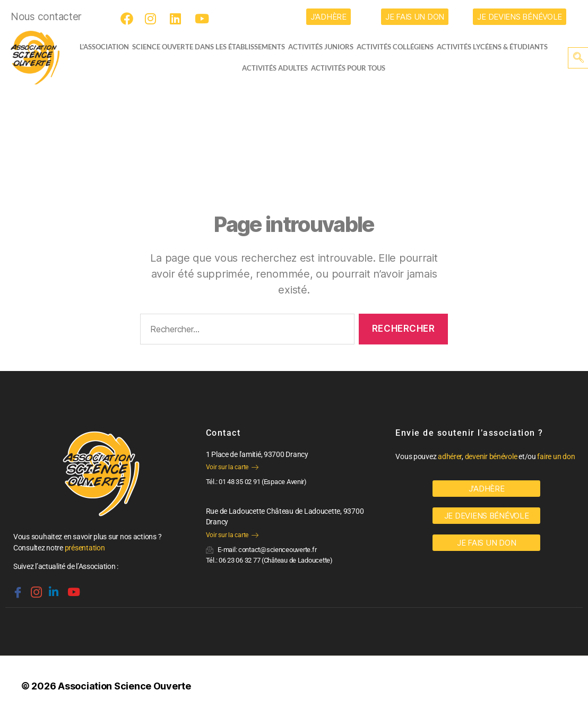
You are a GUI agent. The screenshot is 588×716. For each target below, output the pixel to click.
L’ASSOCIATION (100, 47)
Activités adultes (275, 68)
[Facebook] (128, 19)
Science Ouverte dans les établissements (213, 47)
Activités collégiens (399, 47)
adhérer (450, 456)
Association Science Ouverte (124, 686)
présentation (85, 548)
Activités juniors (325, 47)
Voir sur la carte (232, 467)
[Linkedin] (53, 588)
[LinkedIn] (178, 19)
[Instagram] (153, 19)
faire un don (556, 456)
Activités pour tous (348, 68)
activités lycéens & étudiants (496, 47)
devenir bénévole (491, 456)
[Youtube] (203, 19)
